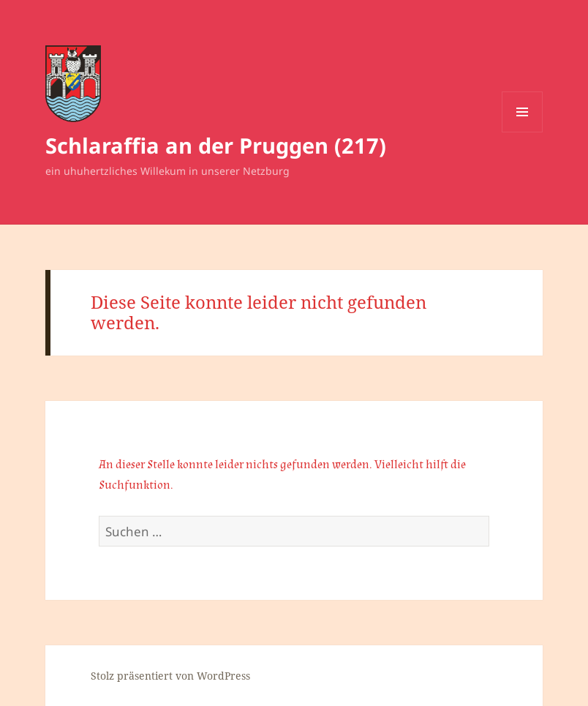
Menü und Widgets (523, 132)
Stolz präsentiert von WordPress (170, 676)
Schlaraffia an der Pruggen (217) (216, 145)
